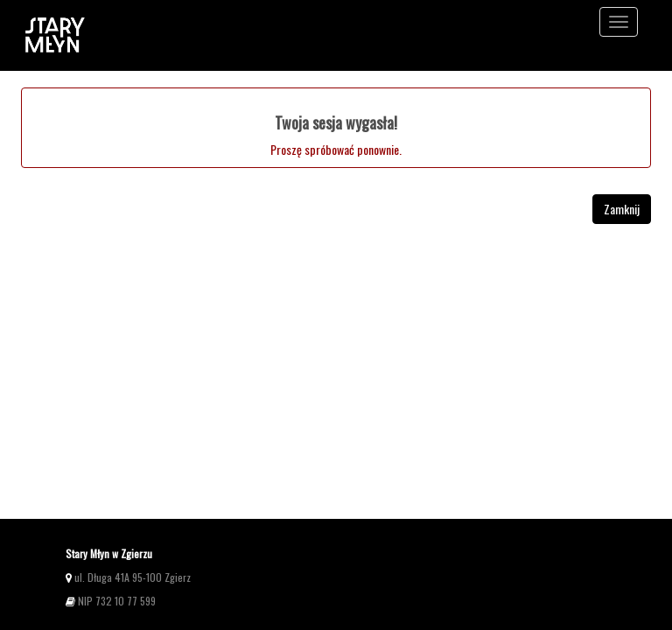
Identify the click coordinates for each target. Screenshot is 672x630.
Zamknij (622, 209)
